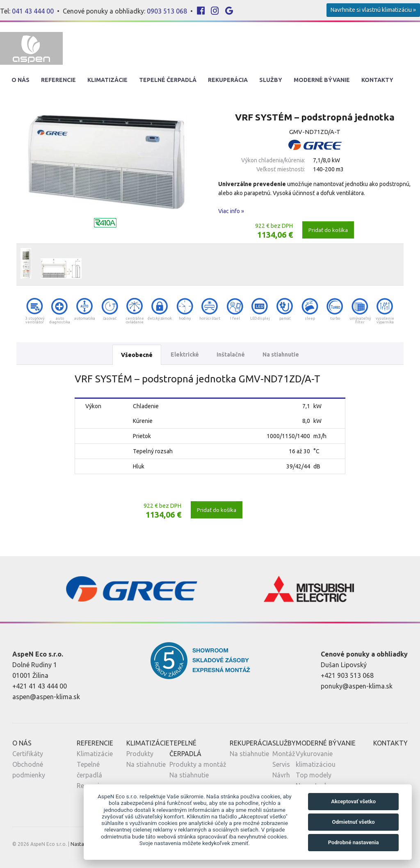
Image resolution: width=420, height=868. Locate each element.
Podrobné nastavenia (354, 842)
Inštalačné (231, 354)
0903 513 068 (167, 11)
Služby (271, 80)
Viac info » (231, 211)
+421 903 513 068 (347, 675)
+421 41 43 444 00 (40, 686)
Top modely (314, 775)
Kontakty (377, 80)
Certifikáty (28, 754)
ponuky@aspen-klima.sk (357, 686)
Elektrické (185, 354)
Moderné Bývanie (322, 80)
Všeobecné (137, 355)
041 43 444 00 (33, 11)
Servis (281, 764)
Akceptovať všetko (353, 801)
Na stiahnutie (281, 354)
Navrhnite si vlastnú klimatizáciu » (373, 10)
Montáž (284, 754)
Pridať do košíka (328, 230)
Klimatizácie (107, 80)
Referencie (58, 80)
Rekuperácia (228, 80)
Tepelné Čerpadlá (168, 80)
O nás (21, 80)
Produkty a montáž (198, 764)
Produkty (140, 754)
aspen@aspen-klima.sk (46, 697)
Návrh (281, 775)
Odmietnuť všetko (353, 822)
